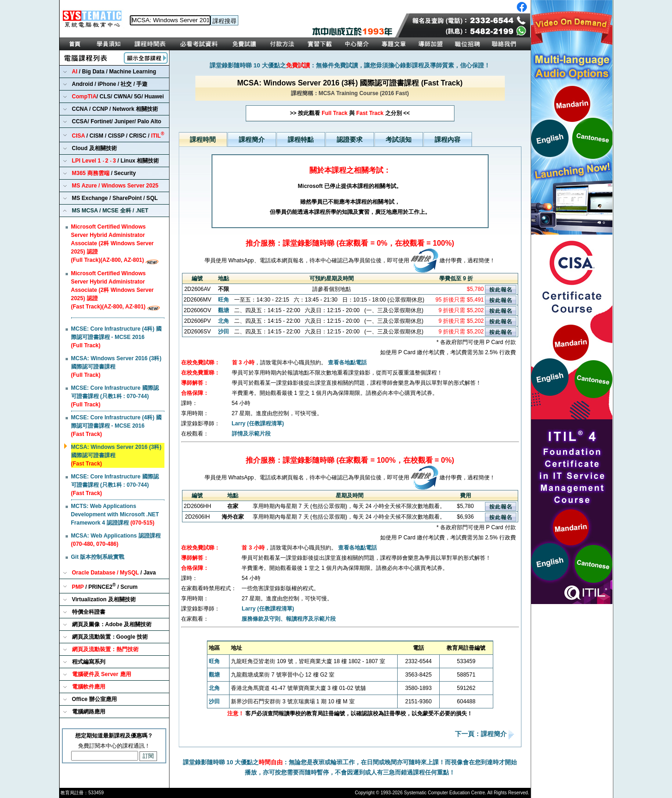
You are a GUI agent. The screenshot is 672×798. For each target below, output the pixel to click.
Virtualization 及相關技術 (104, 599)
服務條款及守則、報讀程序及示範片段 (289, 619)
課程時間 (203, 139)
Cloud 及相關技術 (94, 148)
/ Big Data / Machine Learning (114, 72)
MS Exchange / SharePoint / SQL (115, 198)
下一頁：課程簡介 (482, 734)
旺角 (224, 300)
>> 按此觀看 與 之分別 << (350, 113)
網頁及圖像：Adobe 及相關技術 (112, 624)
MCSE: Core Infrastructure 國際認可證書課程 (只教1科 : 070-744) (115, 396)
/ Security (104, 173)
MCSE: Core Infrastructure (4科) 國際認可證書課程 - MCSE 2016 (116, 337)
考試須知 (399, 139)
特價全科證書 (89, 612)
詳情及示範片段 (251, 434)
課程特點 (301, 139)
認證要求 (350, 139)
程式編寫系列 (89, 662)
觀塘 (224, 310)
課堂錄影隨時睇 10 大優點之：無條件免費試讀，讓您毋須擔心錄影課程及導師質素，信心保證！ (350, 65)
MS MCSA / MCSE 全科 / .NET (110, 211)
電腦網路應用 (89, 712)
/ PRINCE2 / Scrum (105, 586)
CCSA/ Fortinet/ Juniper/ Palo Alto (117, 121)
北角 (224, 321)
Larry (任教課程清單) (258, 423)
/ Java (114, 573)
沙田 (224, 332)
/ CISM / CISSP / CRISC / (118, 135)
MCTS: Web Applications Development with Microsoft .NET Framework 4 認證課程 (115, 514)
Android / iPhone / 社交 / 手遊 (110, 84)
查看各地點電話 (347, 363)
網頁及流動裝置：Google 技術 (110, 637)
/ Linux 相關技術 (116, 161)
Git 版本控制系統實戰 (98, 557)
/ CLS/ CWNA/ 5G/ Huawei (118, 97)
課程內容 (448, 139)
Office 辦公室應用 (94, 699)
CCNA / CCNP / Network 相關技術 (115, 109)
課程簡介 (252, 139)
